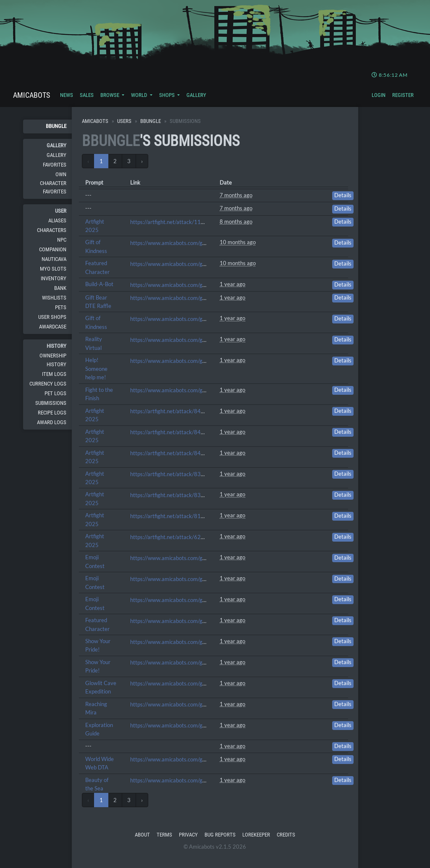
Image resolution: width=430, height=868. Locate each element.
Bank (60, 288)
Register (403, 95)
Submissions (51, 403)
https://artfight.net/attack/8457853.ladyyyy (184, 411)
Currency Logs (48, 384)
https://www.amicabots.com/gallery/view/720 (186, 759)
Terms (164, 835)
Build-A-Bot (99, 284)
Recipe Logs (52, 413)
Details (343, 195)
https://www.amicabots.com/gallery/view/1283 (187, 361)
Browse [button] (110, 95)
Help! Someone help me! (96, 369)
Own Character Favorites (53, 183)
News (67, 95)
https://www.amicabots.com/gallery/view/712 (186, 780)
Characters (52, 230)
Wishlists (54, 298)
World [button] (140, 95)
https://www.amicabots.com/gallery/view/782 (186, 725)
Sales (87, 95)
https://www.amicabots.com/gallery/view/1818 (187, 264)
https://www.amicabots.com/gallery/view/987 (186, 579)
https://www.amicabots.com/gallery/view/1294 (187, 340)
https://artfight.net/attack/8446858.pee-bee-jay (189, 453)
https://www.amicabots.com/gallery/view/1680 (187, 298)
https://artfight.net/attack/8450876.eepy (180, 432)
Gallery (196, 95)
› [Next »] (142, 161)
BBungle (56, 126)
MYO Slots (53, 269)
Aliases (57, 220)
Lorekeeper (256, 835)
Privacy (188, 835)
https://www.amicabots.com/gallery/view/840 (186, 683)
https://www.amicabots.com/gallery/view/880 (186, 642)
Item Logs (54, 374)
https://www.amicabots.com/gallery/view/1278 (187, 390)
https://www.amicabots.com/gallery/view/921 (186, 621)
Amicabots (31, 95)
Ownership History (53, 360)
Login (379, 95)
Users (124, 121)
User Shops (52, 317)
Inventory (54, 278)
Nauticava (54, 259)
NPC (62, 240)
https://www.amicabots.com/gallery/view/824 (186, 704)
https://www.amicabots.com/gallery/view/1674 (187, 319)
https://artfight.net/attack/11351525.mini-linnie (189, 222)
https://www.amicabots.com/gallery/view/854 (186, 662)
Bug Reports (220, 835)
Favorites (55, 165)
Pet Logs (55, 393)
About (142, 835)
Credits (286, 835)
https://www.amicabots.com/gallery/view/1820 (187, 243)
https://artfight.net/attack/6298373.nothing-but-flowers (199, 537)
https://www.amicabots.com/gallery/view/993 (186, 558)
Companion (53, 249)
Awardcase (53, 327)
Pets (61, 307)
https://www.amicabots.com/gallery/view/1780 (187, 285)
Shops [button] (168, 95)
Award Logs (52, 422)
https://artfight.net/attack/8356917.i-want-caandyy (193, 495)
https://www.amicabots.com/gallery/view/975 (186, 600)
